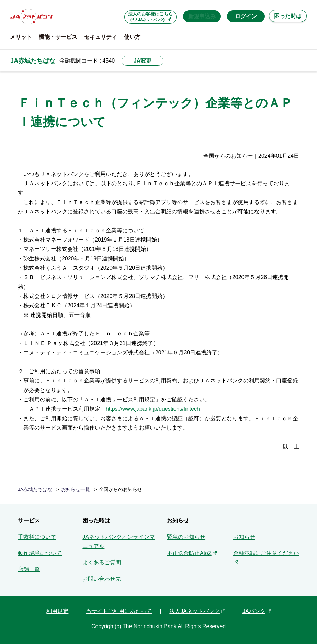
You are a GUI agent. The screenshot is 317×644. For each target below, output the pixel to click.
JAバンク (254, 611)
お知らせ (244, 537)
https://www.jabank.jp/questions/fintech (153, 409)
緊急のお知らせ (186, 537)
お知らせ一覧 (76, 490)
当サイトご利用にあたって (119, 611)
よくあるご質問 (102, 562)
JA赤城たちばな (33, 61)
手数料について (37, 537)
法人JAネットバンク (195, 611)
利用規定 (57, 611)
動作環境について (40, 553)
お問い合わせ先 (102, 579)
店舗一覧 (29, 569)
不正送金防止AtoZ (189, 553)
